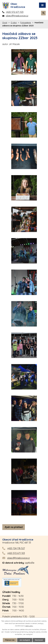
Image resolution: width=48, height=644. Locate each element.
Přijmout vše (10, 640)
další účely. (29, 626)
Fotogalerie (26, 23)
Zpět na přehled (14, 527)
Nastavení (39, 640)
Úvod (5, 23)
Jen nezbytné (25, 640)
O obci (14, 23)
